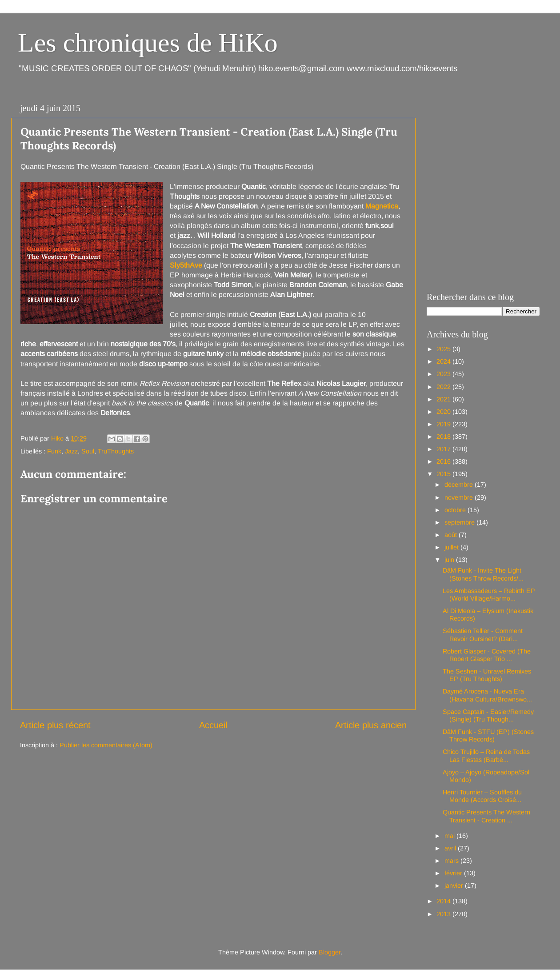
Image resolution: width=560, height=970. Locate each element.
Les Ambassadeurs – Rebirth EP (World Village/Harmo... (489, 595)
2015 (444, 474)
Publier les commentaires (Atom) (106, 745)
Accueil (213, 725)
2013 (444, 914)
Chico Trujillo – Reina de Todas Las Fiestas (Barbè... (486, 756)
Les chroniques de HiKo (148, 43)
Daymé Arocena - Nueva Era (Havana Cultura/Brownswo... (487, 695)
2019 (444, 424)
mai (450, 836)
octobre (456, 510)
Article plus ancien (371, 725)
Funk (54, 451)
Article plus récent (55, 725)
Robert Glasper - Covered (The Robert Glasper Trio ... (487, 655)
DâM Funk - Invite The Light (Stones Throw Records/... (483, 574)
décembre (460, 485)
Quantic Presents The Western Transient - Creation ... (486, 816)
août (452, 535)
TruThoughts (116, 451)
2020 (444, 412)
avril (451, 848)
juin (450, 560)
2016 (444, 461)
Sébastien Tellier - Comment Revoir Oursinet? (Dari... (483, 635)
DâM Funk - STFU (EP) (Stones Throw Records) (488, 736)
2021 (444, 399)
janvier (455, 886)
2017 (444, 449)
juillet (452, 547)
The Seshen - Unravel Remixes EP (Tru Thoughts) (487, 675)
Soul (88, 451)
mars (452, 861)
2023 (444, 374)
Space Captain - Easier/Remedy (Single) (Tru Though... (488, 715)
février (454, 873)
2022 (444, 387)
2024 (444, 361)
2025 (444, 349)
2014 (444, 901)
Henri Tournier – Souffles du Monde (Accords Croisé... (482, 796)
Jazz (71, 451)
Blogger (330, 952)
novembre (460, 497)
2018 (444, 437)
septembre (460, 522)
